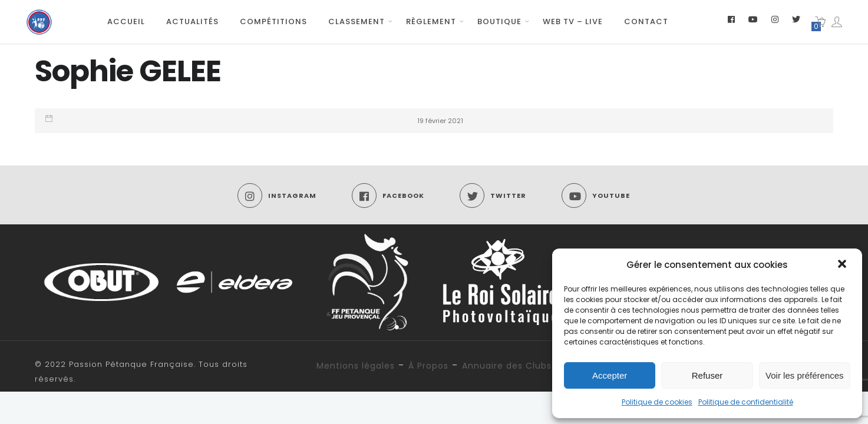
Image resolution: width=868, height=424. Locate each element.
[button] (843, 265)
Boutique (499, 21)
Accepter (610, 375)
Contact (646, 21)
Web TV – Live (573, 21)
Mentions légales (356, 366)
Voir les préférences (805, 375)
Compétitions (273, 21)
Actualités (192, 21)
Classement (357, 21)
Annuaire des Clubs (507, 366)
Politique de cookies (657, 402)
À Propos (428, 366)
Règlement (431, 21)
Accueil (126, 21)
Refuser (707, 375)
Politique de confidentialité (746, 402)
